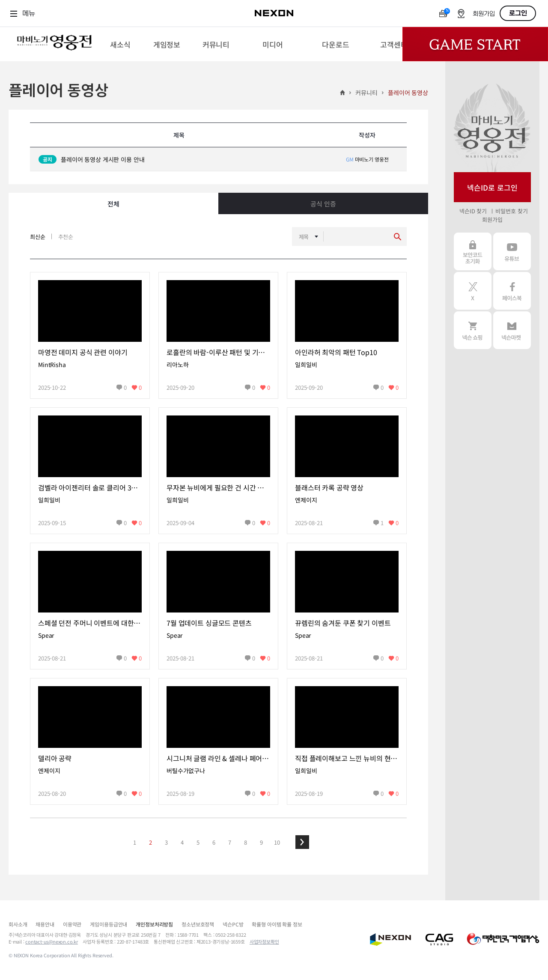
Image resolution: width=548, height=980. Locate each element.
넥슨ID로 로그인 (492, 187)
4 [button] (182, 842)
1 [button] (135, 842)
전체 (113, 204)
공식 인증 (323, 204)
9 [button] (261, 842)
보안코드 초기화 (473, 251)
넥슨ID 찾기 (473, 211)
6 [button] (214, 842)
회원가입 (484, 14)
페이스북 (512, 291)
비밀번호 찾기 (511, 211)
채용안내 (45, 924)
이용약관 (72, 924)
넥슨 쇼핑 (473, 330)
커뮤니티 (366, 93)
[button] (302, 842)
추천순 (66, 237)
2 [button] (150, 842)
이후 (302, 842)
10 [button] (277, 842)
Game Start (475, 44)
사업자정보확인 (264, 941)
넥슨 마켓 (512, 330)
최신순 (38, 237)
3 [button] (166, 842)
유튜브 (512, 251)
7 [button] (230, 842)
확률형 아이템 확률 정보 (277, 924)
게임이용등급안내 (109, 924)
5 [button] (198, 842)
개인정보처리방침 (154, 924)
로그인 (518, 13)
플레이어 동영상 (408, 93)
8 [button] (246, 842)
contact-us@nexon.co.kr (52, 941)
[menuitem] (120, 44)
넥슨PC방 (233, 924)
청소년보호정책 (198, 924)
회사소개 (18, 924)
